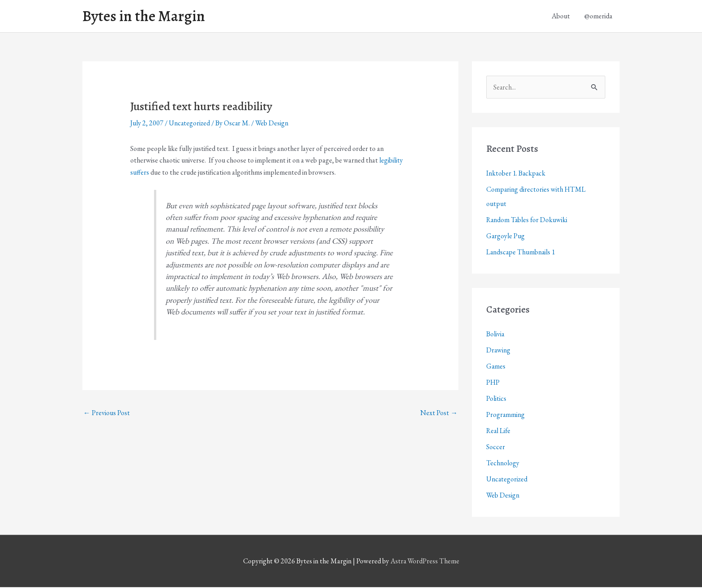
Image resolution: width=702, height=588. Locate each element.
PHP (493, 384)
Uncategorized (190, 124)
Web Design (273, 124)
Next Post (439, 413)
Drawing (499, 351)
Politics (496, 400)
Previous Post (107, 413)
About (561, 16)
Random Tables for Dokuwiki (528, 221)
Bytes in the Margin (146, 17)
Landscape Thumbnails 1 (521, 253)
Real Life (499, 432)
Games (496, 367)
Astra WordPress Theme (425, 562)
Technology (503, 464)
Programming (506, 416)
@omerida (598, 16)
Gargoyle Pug (506, 237)
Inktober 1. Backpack (516, 174)
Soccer (496, 448)
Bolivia (495, 335)
